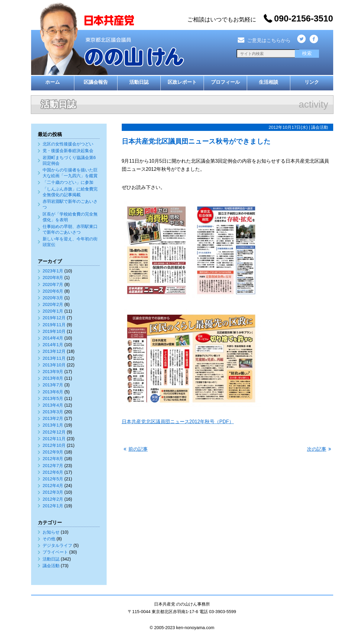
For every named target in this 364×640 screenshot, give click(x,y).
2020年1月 (53, 311)
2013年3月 (53, 412)
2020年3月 (53, 298)
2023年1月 (53, 271)
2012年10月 (54, 445)
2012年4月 (53, 486)
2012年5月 (53, 479)
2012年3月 (53, 492)
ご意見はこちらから (264, 40)
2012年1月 (53, 506)
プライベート (55, 552)
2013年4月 (53, 405)
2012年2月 (53, 499)
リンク (312, 82)
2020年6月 (53, 291)
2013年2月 (53, 418)
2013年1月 (53, 425)
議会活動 (51, 566)
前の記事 (138, 449)
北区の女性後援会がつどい (68, 144)
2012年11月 (54, 439)
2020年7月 (53, 284)
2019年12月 (54, 318)
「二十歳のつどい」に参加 (68, 182)
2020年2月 (53, 304)
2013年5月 (53, 398)
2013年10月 (54, 365)
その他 (49, 539)
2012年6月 (53, 472)
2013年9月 (53, 372)
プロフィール (225, 82)
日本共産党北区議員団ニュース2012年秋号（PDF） (178, 422)
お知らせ (51, 532)
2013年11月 (54, 358)
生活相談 (269, 82)
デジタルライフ (57, 545)
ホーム (53, 82)
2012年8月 (53, 459)
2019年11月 (54, 325)
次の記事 (317, 449)
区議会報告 (96, 82)
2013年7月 (53, 385)
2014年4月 (53, 338)
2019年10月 (54, 331)
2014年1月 (53, 345)
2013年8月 (53, 378)
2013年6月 (53, 392)
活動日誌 (139, 82)
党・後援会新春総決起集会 (68, 151)
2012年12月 (54, 432)
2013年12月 (54, 351)
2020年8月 (53, 278)
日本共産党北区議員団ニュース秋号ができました (196, 141)
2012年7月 (53, 466)
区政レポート (182, 82)
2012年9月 (53, 452)
